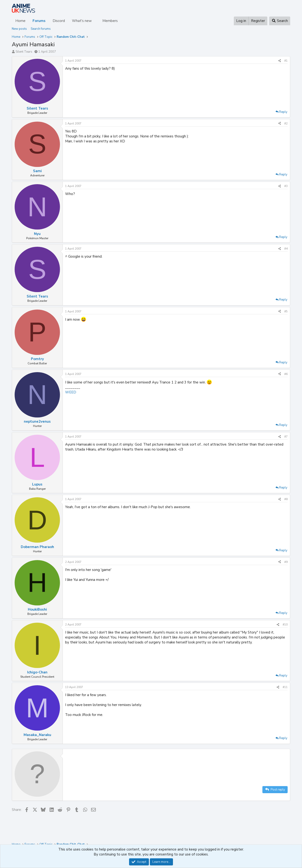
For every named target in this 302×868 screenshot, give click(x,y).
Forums (39, 21)
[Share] (280, 61)
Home (20, 21)
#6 (286, 374)
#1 (286, 61)
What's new (82, 21)
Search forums (41, 29)
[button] (96, 21)
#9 (286, 562)
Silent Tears (24, 52)
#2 (286, 123)
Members (110, 21)
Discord (59, 21)
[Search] (280, 21)
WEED (71, 392)
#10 (285, 625)
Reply (283, 112)
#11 (285, 687)
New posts (19, 29)
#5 (286, 311)
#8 (286, 499)
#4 (286, 249)
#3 (286, 186)
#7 (286, 437)
